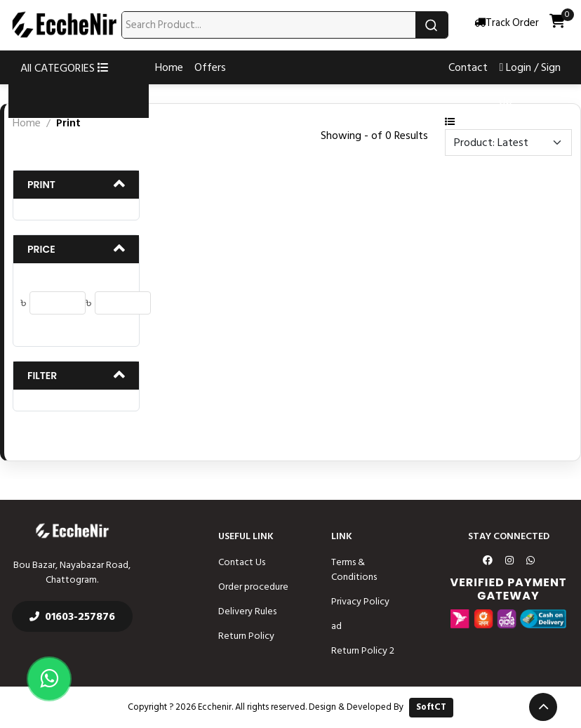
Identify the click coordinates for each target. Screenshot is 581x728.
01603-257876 (72, 616)
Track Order (507, 24)
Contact (468, 67)
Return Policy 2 (363, 650)
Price (41, 249)
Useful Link (246, 536)
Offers (210, 67)
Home (169, 67)
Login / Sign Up (530, 84)
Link (342, 536)
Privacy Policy (360, 601)
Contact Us (242, 562)
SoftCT (431, 707)
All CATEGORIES (65, 68)
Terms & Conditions (354, 569)
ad (336, 626)
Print (41, 185)
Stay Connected (509, 536)
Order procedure (253, 587)
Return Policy (246, 636)
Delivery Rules (247, 611)
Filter (42, 376)
